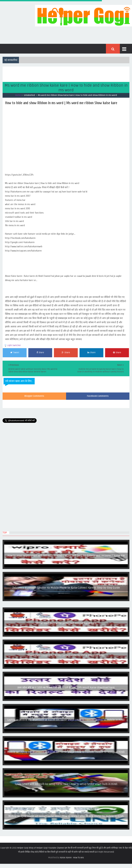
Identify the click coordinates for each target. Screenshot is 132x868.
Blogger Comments (34, 396)
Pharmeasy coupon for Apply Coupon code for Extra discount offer (66, 655)
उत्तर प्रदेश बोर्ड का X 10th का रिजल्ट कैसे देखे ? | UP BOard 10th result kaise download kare (66, 688)
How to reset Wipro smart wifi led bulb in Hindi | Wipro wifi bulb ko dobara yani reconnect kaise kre (66, 556)
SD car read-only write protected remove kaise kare (66, 623)
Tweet (15, 353)
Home (18, 95)
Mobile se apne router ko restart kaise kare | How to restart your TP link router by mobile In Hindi (66, 816)
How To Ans (79, 858)
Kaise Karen (66, 858)
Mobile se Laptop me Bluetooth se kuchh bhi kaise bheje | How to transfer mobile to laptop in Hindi (66, 752)
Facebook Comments (98, 396)
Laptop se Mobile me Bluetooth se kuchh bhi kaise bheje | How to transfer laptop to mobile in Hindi (66, 720)
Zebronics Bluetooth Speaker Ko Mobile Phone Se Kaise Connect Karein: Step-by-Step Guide (66, 588)
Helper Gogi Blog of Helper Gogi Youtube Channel (41, 848)
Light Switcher (14, 345)
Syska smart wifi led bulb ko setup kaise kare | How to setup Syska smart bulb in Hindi (66, 784)
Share (40, 353)
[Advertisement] (62, 74)
